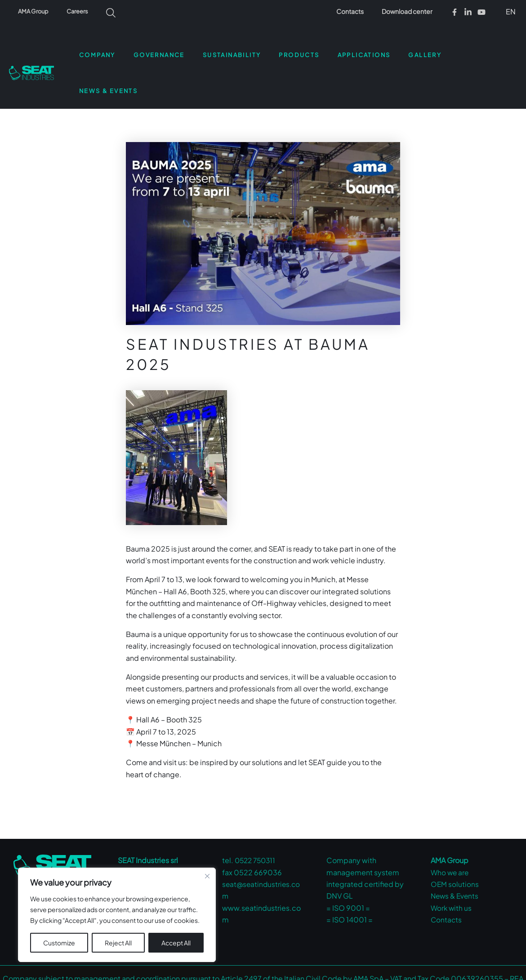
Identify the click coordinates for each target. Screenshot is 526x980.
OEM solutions (455, 848)
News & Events (456, 860)
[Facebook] (455, 12)
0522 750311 (257, 825)
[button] (509, 11)
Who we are (450, 836)
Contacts (358, 11)
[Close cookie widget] (207, 876)
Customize (59, 943)
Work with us (452, 872)
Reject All (118, 943)
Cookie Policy (348, 967)
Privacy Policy (299, 967)
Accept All (176, 943)
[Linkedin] (468, 12)
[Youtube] (481, 12)
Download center (410, 11)
